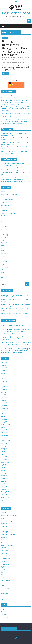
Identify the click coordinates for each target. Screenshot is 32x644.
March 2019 (4, 443)
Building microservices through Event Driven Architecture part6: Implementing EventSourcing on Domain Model (15, 102)
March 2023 (4, 397)
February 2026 (5, 365)
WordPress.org (5, 617)
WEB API (3, 278)
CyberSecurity (5, 216)
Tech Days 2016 (5, 262)
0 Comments (23, 58)
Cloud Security (5, 205)
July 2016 (3, 481)
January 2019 (5, 449)
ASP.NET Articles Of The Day (9, 194)
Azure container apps (7, 200)
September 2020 (6, 424)
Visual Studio (4, 272)
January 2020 (5, 433)
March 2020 (4, 430)
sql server (19, 62)
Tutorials (5, 38)
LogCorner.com (16, 13)
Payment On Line (6, 243)
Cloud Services (5, 208)
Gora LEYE (17, 58)
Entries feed (4, 612)
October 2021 (5, 414)
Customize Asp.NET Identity (9, 213)
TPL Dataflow (5, 267)
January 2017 (5, 476)
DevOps (3, 219)
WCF (2, 275)
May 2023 (4, 392)
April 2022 (4, 411)
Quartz (3, 248)
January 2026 (5, 368)
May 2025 (4, 373)
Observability (4, 235)
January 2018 (5, 457)
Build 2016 (4, 202)
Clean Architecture (7, 60)
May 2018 (4, 451)
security (3, 256)
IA (1, 221)
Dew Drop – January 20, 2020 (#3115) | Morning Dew (16, 120)
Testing (3, 264)
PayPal (3, 245)
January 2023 (5, 403)
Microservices (6, 62)
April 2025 (4, 376)
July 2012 (3, 503)
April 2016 (4, 484)
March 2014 (4, 495)
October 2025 (5, 371)
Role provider (5, 254)
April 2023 (4, 395)
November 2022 (5, 406)
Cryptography (5, 210)
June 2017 (4, 468)
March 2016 (4, 486)
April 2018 (4, 454)
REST (2, 251)
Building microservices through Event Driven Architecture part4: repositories (16, 48)
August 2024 (4, 387)
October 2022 (5, 408)
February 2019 (5, 446)
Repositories (13, 62)
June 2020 (4, 427)
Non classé (4, 232)
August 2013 (4, 500)
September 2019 (6, 441)
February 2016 (5, 489)
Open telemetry (5, 237)
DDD (13, 60)
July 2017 (3, 465)
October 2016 (5, 478)
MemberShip (4, 229)
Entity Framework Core (20, 60)
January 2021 (5, 422)
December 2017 (5, 459)
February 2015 (5, 492)
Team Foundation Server (8, 259)
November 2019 (5, 435)
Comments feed (5, 615)
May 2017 (4, 470)
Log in (3, 609)
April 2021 (4, 416)
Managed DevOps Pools (8, 224)
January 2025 (5, 384)
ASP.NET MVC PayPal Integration (10, 177)
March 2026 (4, 362)
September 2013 (6, 497)
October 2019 (5, 438)
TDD (23, 62)
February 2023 (5, 400)
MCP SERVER (5, 227)
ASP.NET (3, 192)
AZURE (3, 197)
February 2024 (5, 389)
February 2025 (5, 381)
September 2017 (6, 462)
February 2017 (5, 473)
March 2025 (4, 379)
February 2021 (5, 419)
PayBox (3, 240)
